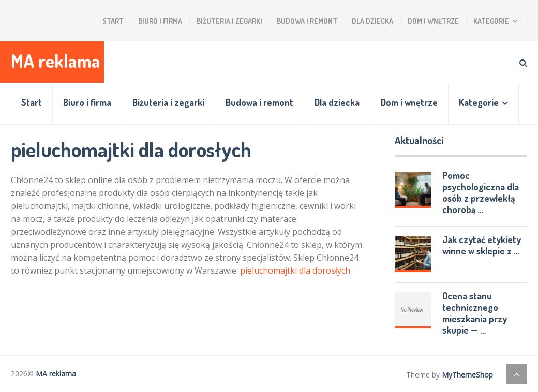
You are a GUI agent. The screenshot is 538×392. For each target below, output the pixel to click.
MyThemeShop (467, 375)
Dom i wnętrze (433, 21)
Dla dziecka (372, 21)
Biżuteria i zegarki (229, 21)
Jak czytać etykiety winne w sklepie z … (482, 245)
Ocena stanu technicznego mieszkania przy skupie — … (475, 313)
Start (113, 21)
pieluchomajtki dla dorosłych (295, 270)
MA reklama (56, 61)
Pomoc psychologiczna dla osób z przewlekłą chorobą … (481, 192)
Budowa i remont (307, 21)
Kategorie (491, 21)
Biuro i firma (160, 21)
